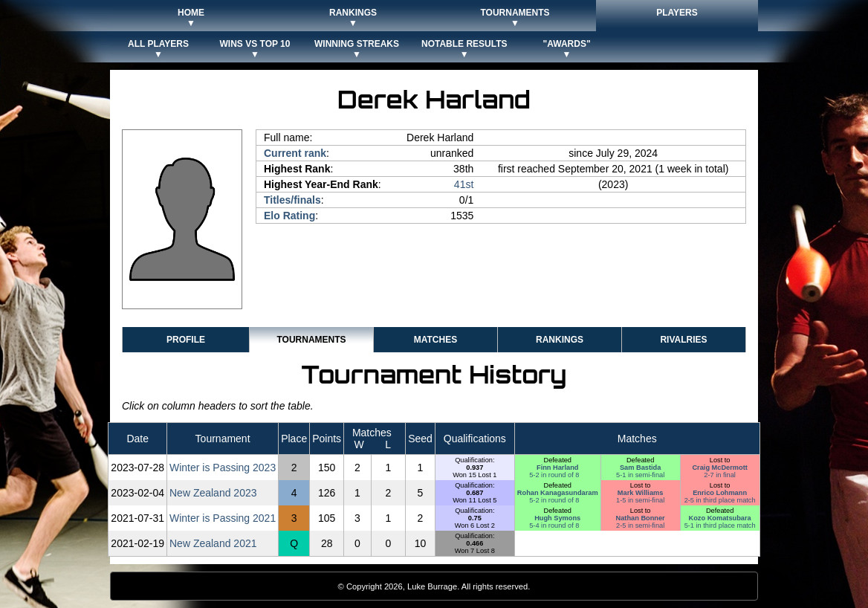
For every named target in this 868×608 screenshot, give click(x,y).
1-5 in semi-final (640, 500)
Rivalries (683, 340)
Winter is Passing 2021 (223, 518)
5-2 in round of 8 (554, 475)
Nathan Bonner (641, 518)
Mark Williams (641, 493)
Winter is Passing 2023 (223, 468)
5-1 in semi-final (640, 475)
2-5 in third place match (720, 500)
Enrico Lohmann (720, 493)
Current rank (295, 153)
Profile (186, 340)
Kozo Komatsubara (720, 518)
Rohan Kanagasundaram (558, 493)
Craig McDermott (719, 468)
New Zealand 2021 (213, 543)
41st (464, 184)
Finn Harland (557, 468)
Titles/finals (292, 200)
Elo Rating (289, 216)
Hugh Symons (557, 518)
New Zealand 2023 (213, 493)
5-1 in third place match (720, 525)
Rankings (560, 340)
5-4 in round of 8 (554, 525)
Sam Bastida (640, 468)
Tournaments (311, 340)
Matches (435, 340)
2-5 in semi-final (640, 525)
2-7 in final (720, 475)
